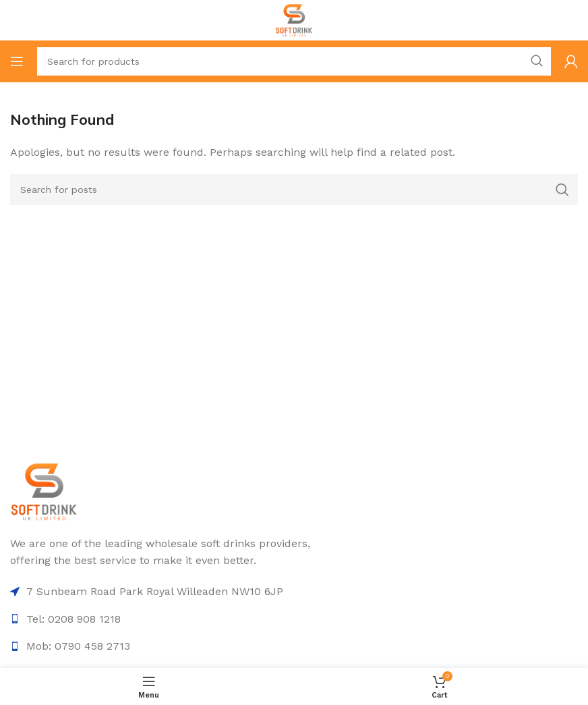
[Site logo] (294, 19)
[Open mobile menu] (17, 61)
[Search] (294, 61)
